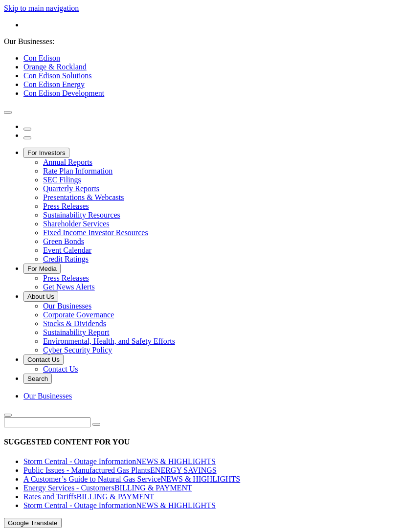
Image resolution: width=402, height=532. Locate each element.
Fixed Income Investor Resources (96, 233)
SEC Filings (62, 180)
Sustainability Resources (82, 215)
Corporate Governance (78, 315)
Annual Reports (68, 162)
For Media (42, 269)
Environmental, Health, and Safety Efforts (109, 341)
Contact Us (44, 360)
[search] (27, 129)
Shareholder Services (76, 224)
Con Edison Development (64, 93)
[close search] (8, 415)
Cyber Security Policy (78, 350)
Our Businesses (67, 306)
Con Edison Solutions (58, 76)
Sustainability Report (76, 332)
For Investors (46, 153)
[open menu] (27, 138)
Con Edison (42, 58)
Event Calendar (67, 250)
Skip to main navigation (41, 8)
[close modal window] (8, 112)
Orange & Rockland (55, 67)
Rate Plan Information (78, 171)
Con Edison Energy (54, 84)
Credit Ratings (66, 259)
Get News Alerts (69, 287)
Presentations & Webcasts (84, 197)
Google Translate (33, 523)
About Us (41, 297)
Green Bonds (64, 241)
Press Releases (66, 206)
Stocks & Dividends (75, 323)
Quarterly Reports (71, 188)
